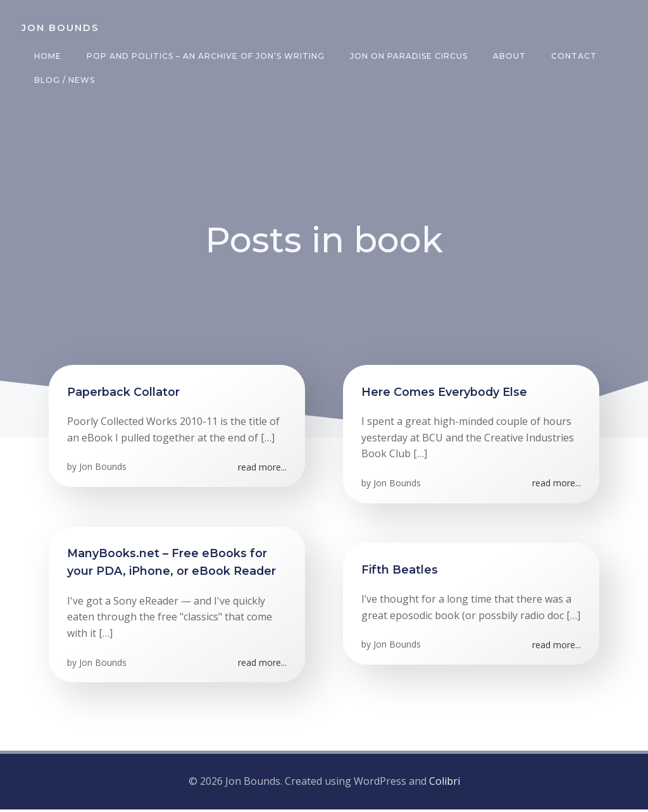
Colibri (445, 784)
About (508, 56)
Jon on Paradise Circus (408, 56)
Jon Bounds (103, 470)
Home (47, 56)
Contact (573, 56)
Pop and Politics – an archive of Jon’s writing (204, 56)
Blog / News (63, 80)
